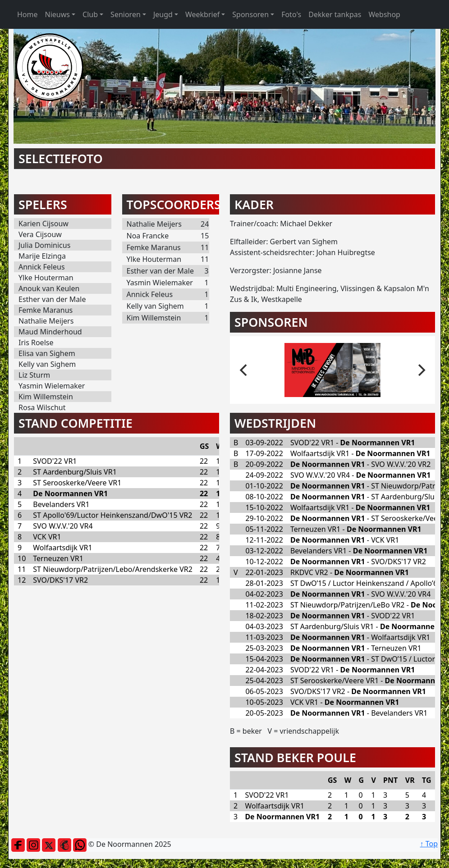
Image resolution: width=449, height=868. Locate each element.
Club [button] (90, 14)
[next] (421, 370)
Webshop (384, 14)
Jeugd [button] (163, 14)
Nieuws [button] (57, 14)
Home (27, 14)
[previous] (244, 370)
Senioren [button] (126, 14)
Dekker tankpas (335, 14)
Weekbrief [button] (202, 14)
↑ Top (429, 844)
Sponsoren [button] (250, 14)
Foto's (291, 14)
